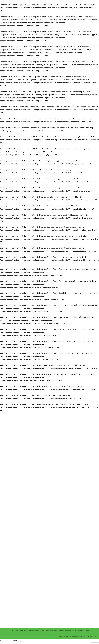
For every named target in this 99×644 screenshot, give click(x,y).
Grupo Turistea (63, 636)
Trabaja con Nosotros (77, 636)
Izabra (11, 641)
